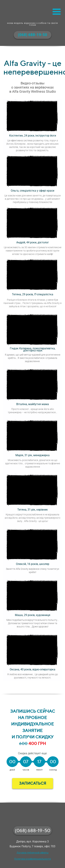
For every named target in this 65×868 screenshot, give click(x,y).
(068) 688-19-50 (33, 830)
